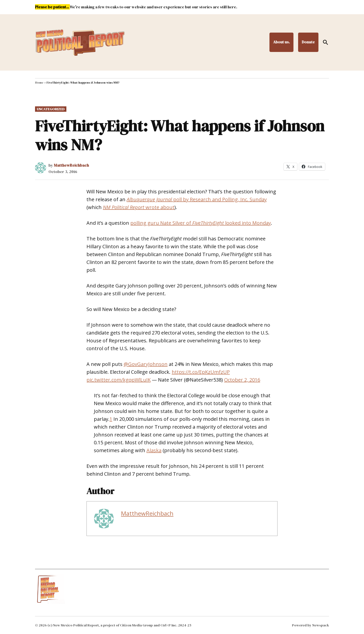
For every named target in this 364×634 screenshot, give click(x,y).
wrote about (139, 207)
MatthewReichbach (71, 165)
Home (39, 83)
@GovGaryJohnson (146, 364)
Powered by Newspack (310, 625)
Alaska (154, 450)
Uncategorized (51, 109)
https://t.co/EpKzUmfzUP (201, 372)
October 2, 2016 (242, 380)
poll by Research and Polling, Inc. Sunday (197, 199)
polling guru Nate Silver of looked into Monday (201, 223)
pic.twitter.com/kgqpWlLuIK (119, 380)
